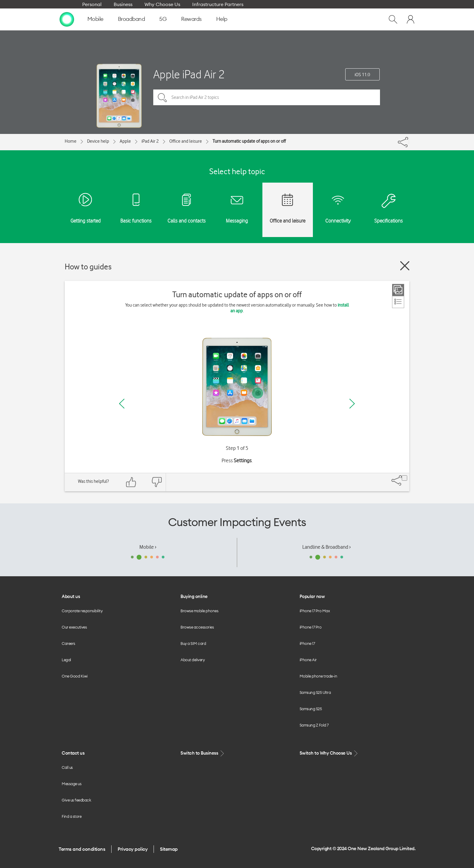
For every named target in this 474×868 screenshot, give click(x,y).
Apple (125, 141)
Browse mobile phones (199, 611)
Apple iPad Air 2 (189, 74)
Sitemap (169, 849)
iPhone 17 (307, 643)
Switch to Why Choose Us (329, 753)
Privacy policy (133, 849)
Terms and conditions (82, 849)
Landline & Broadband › (326, 547)
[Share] (409, 141)
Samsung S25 (311, 709)
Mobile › (148, 547)
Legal (66, 660)
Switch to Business (203, 753)
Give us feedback (76, 800)
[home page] (67, 19)
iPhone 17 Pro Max (315, 611)
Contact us (73, 753)
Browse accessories (197, 627)
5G (163, 19)
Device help (98, 141)
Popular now (312, 596)
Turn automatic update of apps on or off (249, 141)
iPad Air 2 (150, 141)
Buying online (194, 596)
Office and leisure (186, 141)
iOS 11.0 (362, 75)
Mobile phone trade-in (318, 676)
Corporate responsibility (82, 611)
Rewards (191, 19)
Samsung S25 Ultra (315, 692)
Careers (68, 643)
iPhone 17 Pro (311, 627)
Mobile (95, 19)
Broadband (131, 19)
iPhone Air (308, 660)
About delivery (193, 660)
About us (71, 596)
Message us (71, 784)
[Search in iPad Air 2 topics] (267, 97)
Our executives (74, 627)
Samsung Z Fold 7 (314, 725)
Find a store (71, 816)
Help (222, 19)
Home (71, 141)
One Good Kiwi (75, 676)
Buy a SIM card (193, 643)
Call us (67, 767)
